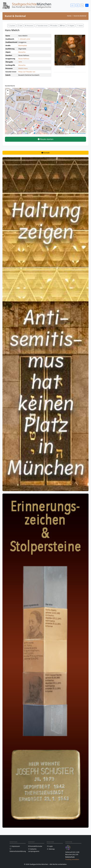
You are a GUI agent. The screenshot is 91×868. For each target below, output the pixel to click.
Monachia (22, 52)
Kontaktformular (35, 846)
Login (50, 846)
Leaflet (72, 133)
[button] (46, 109)
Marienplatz (23, 45)
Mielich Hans (23, 68)
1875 (20, 62)
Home (69, 16)
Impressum (15, 846)
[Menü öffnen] (87, 5)
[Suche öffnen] (82, 5)
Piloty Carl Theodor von (27, 72)
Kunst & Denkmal (80, 16)
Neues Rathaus (24, 59)
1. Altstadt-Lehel (24, 39)
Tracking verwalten (72, 859)
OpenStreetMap (81, 133)
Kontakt (46, 153)
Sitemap (51, 849)
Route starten (46, 139)
